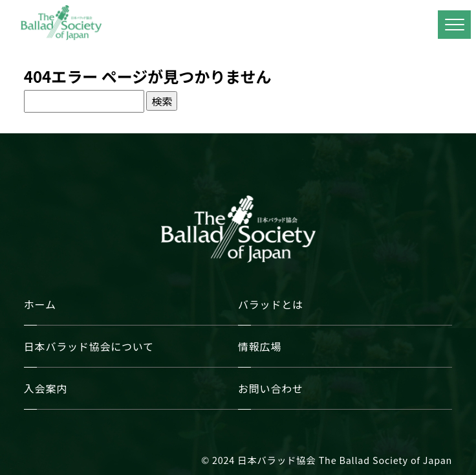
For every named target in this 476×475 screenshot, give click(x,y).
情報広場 (260, 346)
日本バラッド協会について (89, 346)
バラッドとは (271, 304)
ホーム (40, 304)
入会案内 (46, 388)
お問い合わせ (271, 388)
